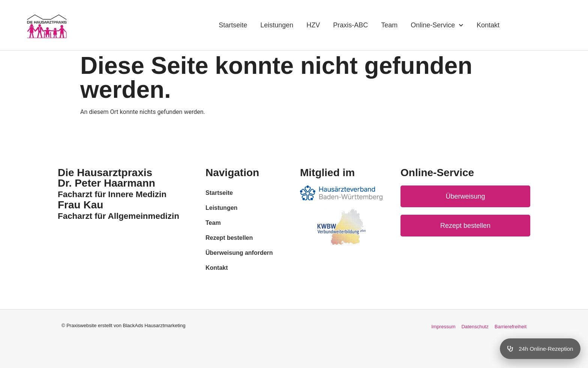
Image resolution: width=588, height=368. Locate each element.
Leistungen (277, 25)
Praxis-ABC (350, 25)
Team (389, 25)
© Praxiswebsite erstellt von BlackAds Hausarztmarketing (123, 325)
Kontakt (488, 25)
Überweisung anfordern (239, 253)
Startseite (233, 25)
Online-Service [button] (437, 25)
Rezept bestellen (229, 238)
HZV (313, 25)
